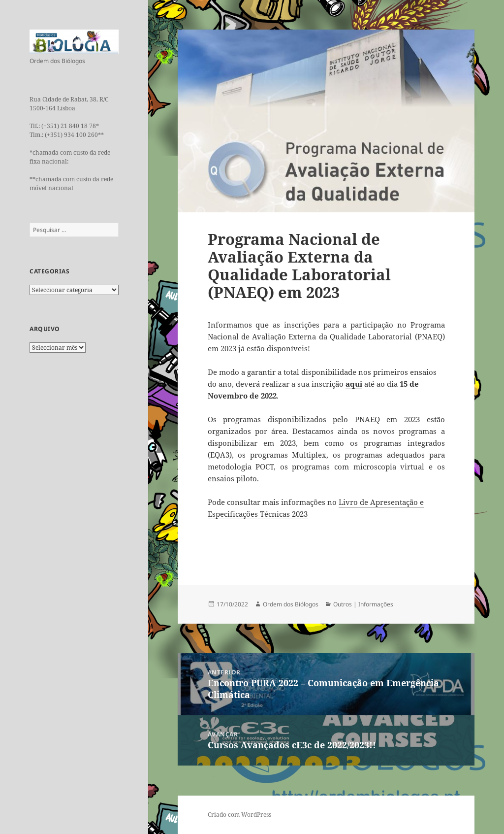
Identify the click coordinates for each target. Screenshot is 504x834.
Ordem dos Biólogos (291, 604)
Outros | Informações (363, 604)
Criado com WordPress (239, 815)
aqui (354, 384)
